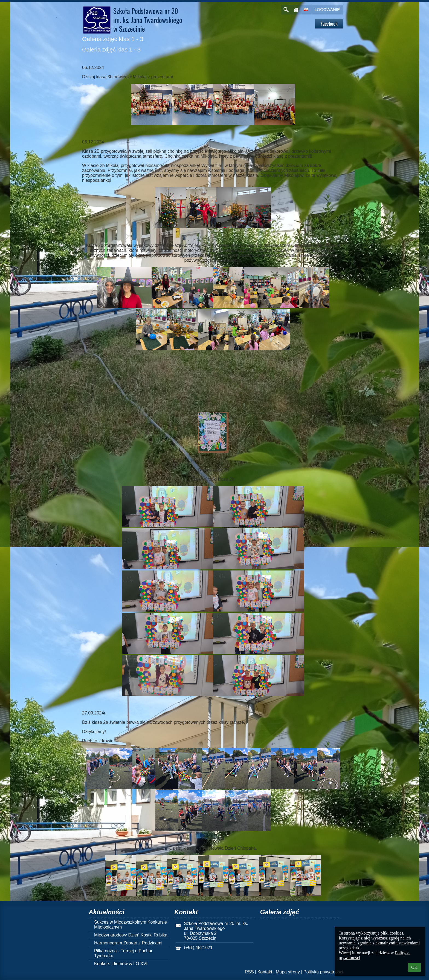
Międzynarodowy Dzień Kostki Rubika (131, 935)
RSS (249, 972)
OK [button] (414, 967)
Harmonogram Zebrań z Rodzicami (128, 943)
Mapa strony (288, 972)
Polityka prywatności (323, 972)
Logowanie (327, 9)
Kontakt (265, 972)
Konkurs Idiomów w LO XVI (121, 964)
